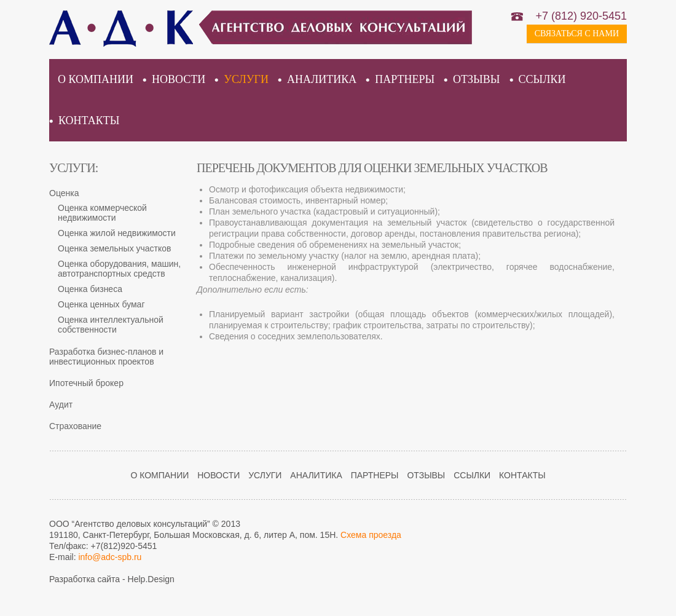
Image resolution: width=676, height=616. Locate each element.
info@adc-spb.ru (110, 557)
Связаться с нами (577, 34)
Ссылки (542, 79)
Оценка (64, 193)
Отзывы (476, 79)
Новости (179, 79)
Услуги (246, 79)
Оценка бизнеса (90, 289)
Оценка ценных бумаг (101, 304)
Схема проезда (371, 535)
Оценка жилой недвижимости (117, 233)
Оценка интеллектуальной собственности (111, 325)
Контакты (89, 120)
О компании (96, 79)
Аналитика (322, 79)
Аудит (61, 405)
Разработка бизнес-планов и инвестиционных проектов (106, 357)
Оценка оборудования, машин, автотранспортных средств (119, 269)
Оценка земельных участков (115, 248)
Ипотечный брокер (86, 383)
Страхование (75, 426)
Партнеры (405, 79)
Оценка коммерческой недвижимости (102, 213)
